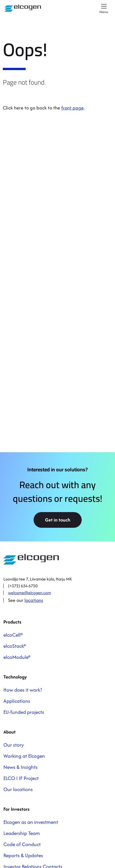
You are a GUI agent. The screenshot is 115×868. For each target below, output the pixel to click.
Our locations (18, 789)
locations (34, 600)
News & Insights (20, 767)
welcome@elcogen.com (29, 593)
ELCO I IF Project (21, 778)
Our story (14, 745)
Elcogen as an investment (31, 822)
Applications (17, 701)
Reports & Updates (23, 855)
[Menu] (104, 9)
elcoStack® (15, 646)
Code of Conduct (22, 844)
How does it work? (23, 690)
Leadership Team (22, 833)
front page (72, 108)
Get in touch (58, 520)
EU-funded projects (24, 712)
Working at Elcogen (24, 756)
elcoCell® (13, 635)
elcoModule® (17, 657)
